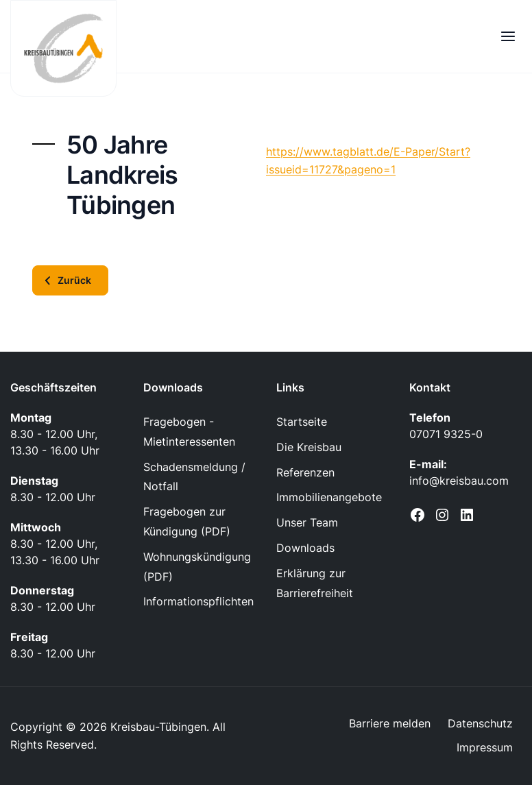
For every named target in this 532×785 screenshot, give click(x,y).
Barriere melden (390, 723)
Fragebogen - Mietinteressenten (189, 432)
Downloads (305, 548)
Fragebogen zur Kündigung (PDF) (187, 521)
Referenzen (305, 472)
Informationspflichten (198, 601)
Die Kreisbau (309, 447)
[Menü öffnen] (508, 36)
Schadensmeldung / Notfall (194, 477)
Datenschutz (480, 723)
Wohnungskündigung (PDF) (197, 567)
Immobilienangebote (329, 497)
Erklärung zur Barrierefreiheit (315, 583)
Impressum (485, 747)
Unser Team (307, 522)
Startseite (302, 422)
